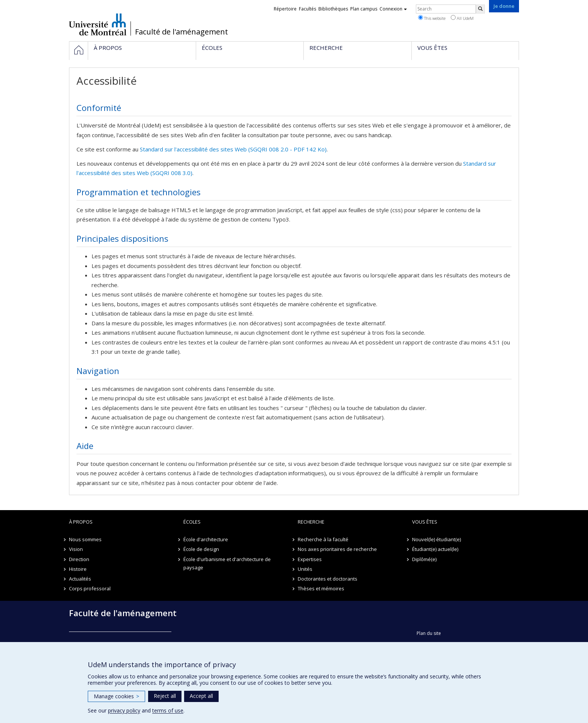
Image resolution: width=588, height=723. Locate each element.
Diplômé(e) (424, 559)
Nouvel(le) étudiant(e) (436, 539)
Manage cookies (116, 696)
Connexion (393, 9)
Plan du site (429, 633)
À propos (81, 522)
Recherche (311, 522)
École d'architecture (206, 539)
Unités (305, 569)
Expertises (310, 559)
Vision (76, 549)
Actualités (80, 579)
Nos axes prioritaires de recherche (337, 549)
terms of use (168, 710)
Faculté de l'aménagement (181, 32)
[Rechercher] (480, 9)
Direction (79, 559)
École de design (201, 549)
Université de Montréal (98, 24)
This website (432, 18)
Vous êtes (425, 522)
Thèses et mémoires (321, 588)
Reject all (165, 696)
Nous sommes (85, 539)
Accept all (201, 696)
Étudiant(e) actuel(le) (435, 549)
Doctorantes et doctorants (328, 579)
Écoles (192, 522)
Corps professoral (90, 588)
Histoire (78, 569)
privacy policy (124, 710)
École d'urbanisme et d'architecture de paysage (227, 563)
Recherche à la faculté (323, 539)
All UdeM (462, 18)
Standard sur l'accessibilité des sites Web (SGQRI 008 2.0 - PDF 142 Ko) (233, 149)
